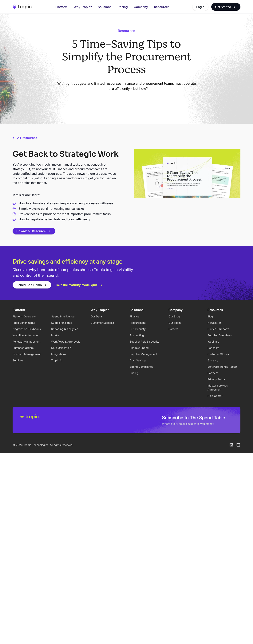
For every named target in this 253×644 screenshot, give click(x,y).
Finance (134, 316)
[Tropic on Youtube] (238, 445)
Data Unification (61, 348)
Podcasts (213, 348)
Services (18, 360)
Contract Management (27, 354)
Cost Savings (138, 360)
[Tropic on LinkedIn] (231, 445)
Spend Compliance (141, 367)
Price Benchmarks (24, 323)
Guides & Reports (218, 329)
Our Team (175, 323)
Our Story (174, 316)
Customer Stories (218, 354)
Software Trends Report (222, 367)
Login (200, 7)
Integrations (59, 354)
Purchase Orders (23, 348)
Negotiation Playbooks (27, 329)
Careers (173, 329)
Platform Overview (24, 316)
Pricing (123, 7)
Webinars (213, 342)
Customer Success (102, 323)
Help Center (215, 396)
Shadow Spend (139, 348)
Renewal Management (26, 342)
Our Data (96, 316)
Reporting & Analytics (65, 329)
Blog (210, 316)
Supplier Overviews (220, 335)
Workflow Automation (26, 335)
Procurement (138, 323)
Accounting (137, 335)
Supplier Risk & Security (144, 342)
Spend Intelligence (63, 316)
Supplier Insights (62, 323)
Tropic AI (57, 360)
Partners (213, 373)
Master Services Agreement (218, 387)
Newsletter (214, 323)
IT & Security (138, 329)
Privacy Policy (216, 379)
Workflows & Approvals (66, 342)
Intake (55, 335)
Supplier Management (143, 354)
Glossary (213, 360)
